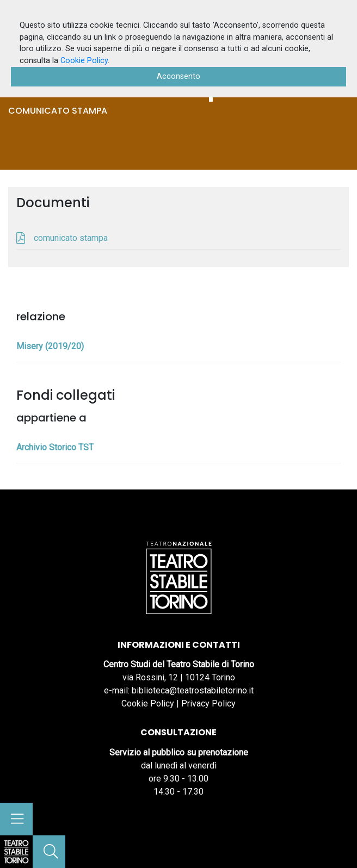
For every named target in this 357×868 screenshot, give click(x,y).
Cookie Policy (148, 703)
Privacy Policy (208, 703)
